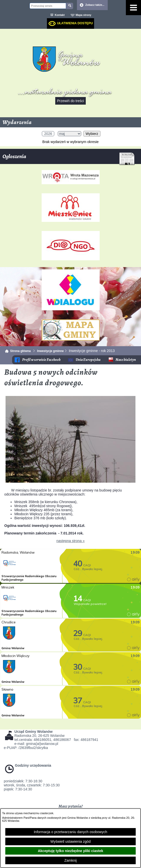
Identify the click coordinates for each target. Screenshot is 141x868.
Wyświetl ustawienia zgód (70, 841)
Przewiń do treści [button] (70, 101)
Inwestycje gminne (50, 351)
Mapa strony (83, 15)
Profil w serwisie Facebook (41, 360)
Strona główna (20, 351)
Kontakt (60, 15)
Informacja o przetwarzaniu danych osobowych (70, 832)
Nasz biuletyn (126, 360)
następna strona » (70, 541)
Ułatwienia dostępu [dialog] (75, 23)
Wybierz (92, 134)
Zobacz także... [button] (95, 5)
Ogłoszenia (69, 158)
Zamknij (70, 860)
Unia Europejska (88, 360)
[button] (70, 481)
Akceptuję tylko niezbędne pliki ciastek (70, 851)
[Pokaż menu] (133, 8)
